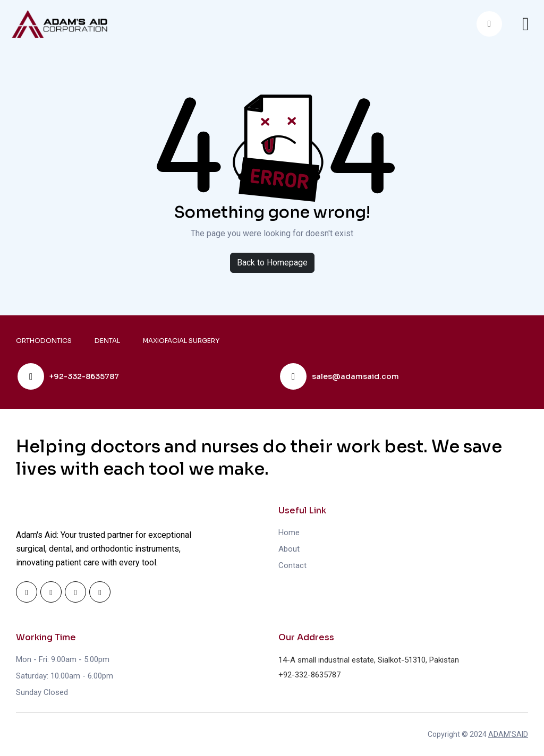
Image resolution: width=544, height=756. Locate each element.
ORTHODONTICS (44, 341)
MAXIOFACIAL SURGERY (181, 341)
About (289, 549)
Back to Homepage (272, 263)
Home (289, 532)
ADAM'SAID (508, 734)
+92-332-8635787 (84, 376)
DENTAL (107, 341)
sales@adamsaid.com (355, 376)
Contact (292, 565)
